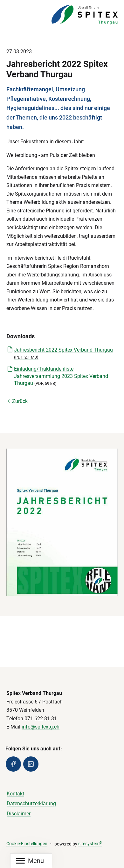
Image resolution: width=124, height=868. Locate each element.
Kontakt (15, 794)
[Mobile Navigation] (30, 861)
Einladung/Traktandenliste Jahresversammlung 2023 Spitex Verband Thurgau (61, 376)
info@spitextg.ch (41, 727)
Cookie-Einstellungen (27, 844)
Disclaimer (19, 814)
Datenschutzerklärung (31, 803)
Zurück (17, 401)
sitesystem (90, 844)
